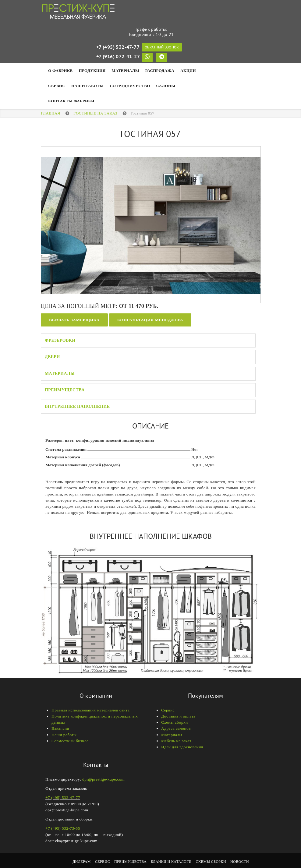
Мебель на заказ (176, 741)
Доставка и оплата (178, 716)
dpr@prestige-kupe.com (103, 779)
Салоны (166, 86)
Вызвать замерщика (74, 320)
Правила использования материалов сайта (90, 710)
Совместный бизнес (70, 741)
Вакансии (60, 728)
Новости (240, 862)
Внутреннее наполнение (77, 406)
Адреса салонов (176, 728)
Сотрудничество (130, 86)
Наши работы (64, 735)
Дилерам (82, 862)
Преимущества (65, 390)
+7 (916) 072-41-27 (118, 56)
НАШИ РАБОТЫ (87, 86)
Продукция (92, 71)
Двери (52, 357)
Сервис (57, 86)
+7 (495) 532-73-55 (63, 828)
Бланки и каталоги (171, 862)
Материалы (125, 71)
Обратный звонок (162, 47)
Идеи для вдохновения (182, 747)
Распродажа (160, 71)
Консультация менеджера (150, 320)
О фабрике (60, 71)
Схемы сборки (175, 722)
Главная (51, 113)
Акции (188, 71)
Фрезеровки (60, 340)
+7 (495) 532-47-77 (118, 47)
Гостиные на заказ (95, 113)
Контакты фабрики (71, 101)
